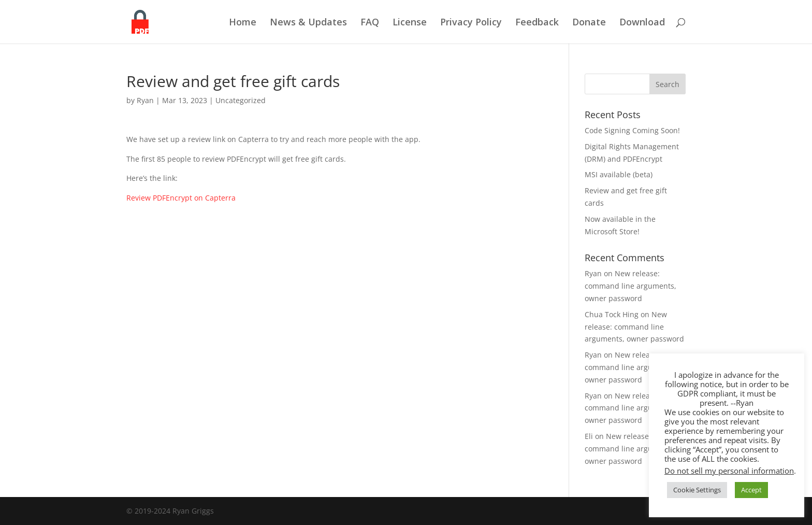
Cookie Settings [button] (697, 490)
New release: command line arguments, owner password (630, 286)
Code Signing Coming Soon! (632, 130)
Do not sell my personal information (729, 471)
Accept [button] (751, 490)
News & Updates (308, 23)
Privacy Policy (471, 23)
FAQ (370, 23)
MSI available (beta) (619, 174)
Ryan (145, 100)
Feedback (537, 23)
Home (243, 23)
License (410, 23)
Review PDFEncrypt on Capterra (181, 198)
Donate (589, 23)
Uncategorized (241, 100)
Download (642, 23)
